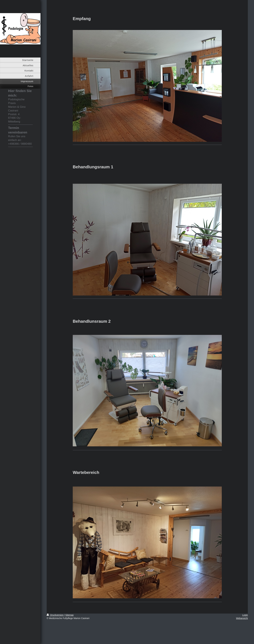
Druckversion (55, 615)
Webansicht (242, 618)
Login (245, 615)
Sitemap (69, 615)
